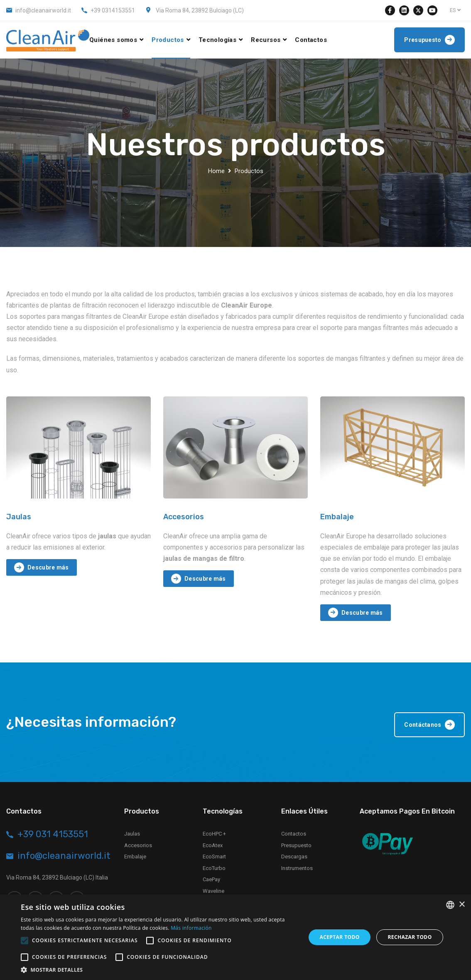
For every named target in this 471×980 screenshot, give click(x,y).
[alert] (235, 937)
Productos (168, 40)
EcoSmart (214, 857)
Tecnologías (217, 40)
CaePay (211, 879)
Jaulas (19, 517)
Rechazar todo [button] (410, 937)
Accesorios (184, 517)
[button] (159, 970)
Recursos (266, 40)
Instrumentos (297, 868)
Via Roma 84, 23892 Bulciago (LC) (200, 10)
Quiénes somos (113, 40)
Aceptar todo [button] (339, 937)
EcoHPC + (214, 834)
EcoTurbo (214, 868)
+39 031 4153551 (53, 834)
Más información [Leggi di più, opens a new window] (191, 928)
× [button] (462, 905)
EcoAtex (213, 845)
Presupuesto (296, 845)
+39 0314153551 (113, 10)
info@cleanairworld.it (43, 10)
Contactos (311, 40)
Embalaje (337, 517)
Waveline (213, 891)
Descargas (294, 857)
